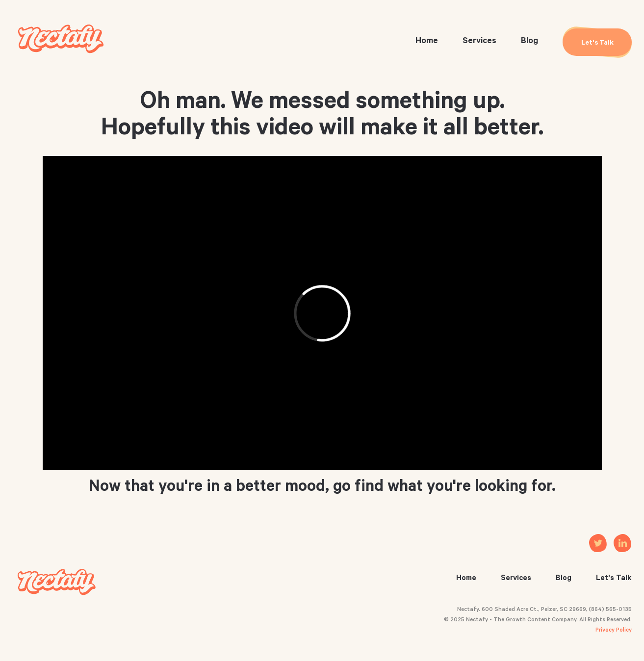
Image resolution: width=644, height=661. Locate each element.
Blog (529, 42)
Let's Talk (614, 579)
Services (479, 42)
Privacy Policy (614, 631)
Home (427, 42)
